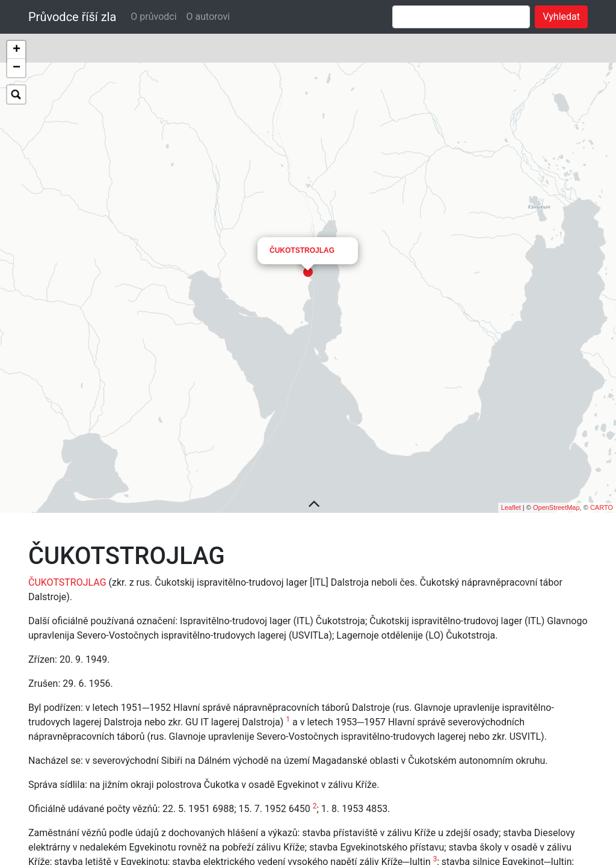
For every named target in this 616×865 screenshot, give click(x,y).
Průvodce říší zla (72, 17)
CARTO (602, 536)
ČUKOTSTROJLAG (302, 157)
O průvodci (153, 17)
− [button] (17, 68)
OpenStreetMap (556, 536)
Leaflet (511, 536)
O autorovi (208, 17)
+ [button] (17, 50)
